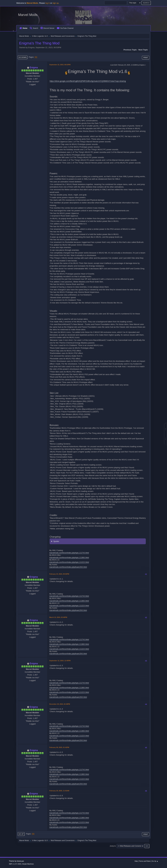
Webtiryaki (20, 861)
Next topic (143, 50)
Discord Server (48, 28)
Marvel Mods (28, 15)
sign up (56, 3)
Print (146, 58)
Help (136, 861)
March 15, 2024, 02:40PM (58, 617)
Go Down (22, 57)
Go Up (21, 834)
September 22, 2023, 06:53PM (60, 65)
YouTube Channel (65, 28)
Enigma (34, 68)
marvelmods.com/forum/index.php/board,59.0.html (68, 567)
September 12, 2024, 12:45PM (60, 661)
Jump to (113, 846)
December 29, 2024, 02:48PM (60, 704)
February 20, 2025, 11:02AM (59, 791)
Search (34, 28)
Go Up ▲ (155, 861)
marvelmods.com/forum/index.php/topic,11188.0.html (69, 558)
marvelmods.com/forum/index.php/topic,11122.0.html (69, 562)
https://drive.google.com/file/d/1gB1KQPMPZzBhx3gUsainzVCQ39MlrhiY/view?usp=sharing (88, 81)
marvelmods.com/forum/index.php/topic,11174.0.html (69, 553)
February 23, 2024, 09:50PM (59, 574)
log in (48, 3)
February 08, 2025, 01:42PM (59, 747)
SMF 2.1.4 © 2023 (15, 864)
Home (23, 28)
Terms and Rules (145, 861)
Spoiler (56, 541)
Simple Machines (28, 864)
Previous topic (130, 50)
